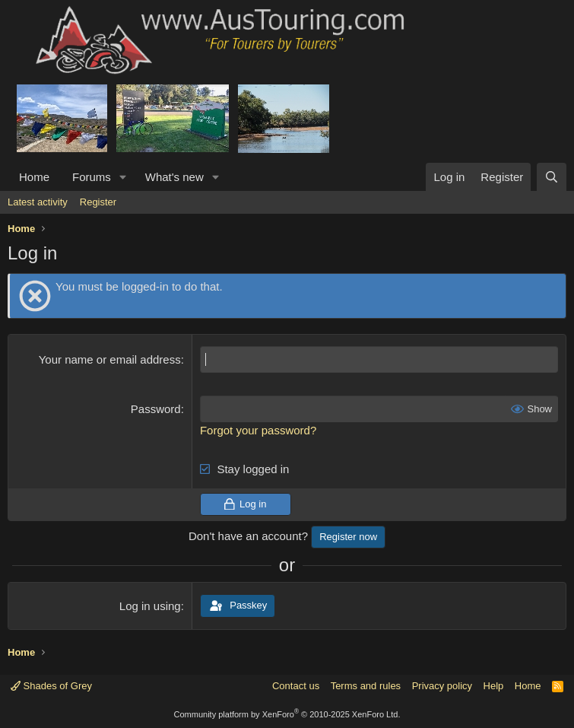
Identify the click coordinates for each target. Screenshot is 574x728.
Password (156, 409)
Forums (92, 177)
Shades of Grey (51, 686)
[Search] (552, 177)
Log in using (150, 606)
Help (494, 686)
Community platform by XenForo (287, 714)
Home (34, 177)
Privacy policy (442, 686)
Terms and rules (366, 686)
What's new (174, 177)
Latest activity (38, 202)
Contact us (296, 686)
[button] (123, 177)
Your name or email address (110, 359)
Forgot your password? (258, 430)
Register (98, 202)
